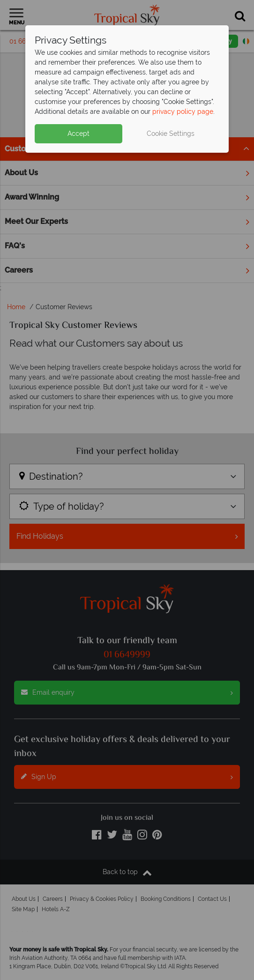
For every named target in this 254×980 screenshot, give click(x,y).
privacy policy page (183, 111)
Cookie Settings (171, 134)
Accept (78, 134)
